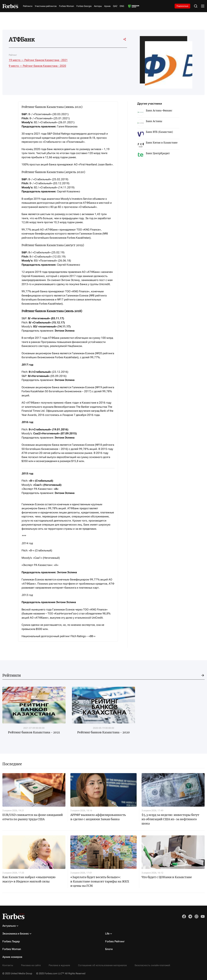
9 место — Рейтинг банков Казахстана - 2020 (37, 66)
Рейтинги (28, 6)
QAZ (115, 6)
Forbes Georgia (84, 6)
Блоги (109, 949)
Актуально (9, 926)
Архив (107, 6)
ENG (122, 6)
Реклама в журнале (59, 965)
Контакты (8, 965)
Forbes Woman (67, 6)
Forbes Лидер (11, 941)
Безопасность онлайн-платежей (152, 965)
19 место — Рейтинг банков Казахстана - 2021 (38, 60)
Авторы (98, 6)
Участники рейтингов (46, 6)
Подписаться (182, 6)
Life (107, 934)
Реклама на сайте (31, 965)
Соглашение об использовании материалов (102, 965)
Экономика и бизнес (16, 934)
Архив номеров (12, 957)
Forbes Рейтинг (115, 941)
